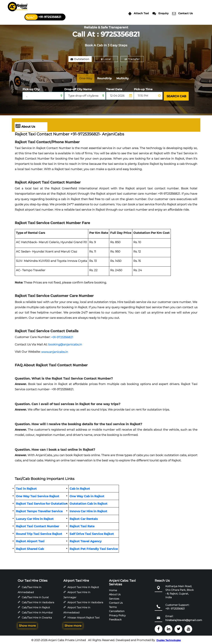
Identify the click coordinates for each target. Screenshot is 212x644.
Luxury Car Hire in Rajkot (35, 518)
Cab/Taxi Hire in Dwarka (37, 617)
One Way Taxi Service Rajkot (38, 495)
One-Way (87, 78)
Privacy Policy (117, 614)
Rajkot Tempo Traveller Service (39, 510)
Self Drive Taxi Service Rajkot (92, 533)
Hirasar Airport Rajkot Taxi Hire (81, 619)
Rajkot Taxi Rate (82, 525)
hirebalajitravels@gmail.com (184, 619)
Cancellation (117, 610)
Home (113, 589)
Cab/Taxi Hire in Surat (35, 596)
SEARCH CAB (176, 96)
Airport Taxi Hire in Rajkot (83, 586)
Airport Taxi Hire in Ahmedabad (77, 609)
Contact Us (182, 14)
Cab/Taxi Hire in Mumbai (37, 612)
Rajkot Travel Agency (86, 540)
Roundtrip (108, 78)
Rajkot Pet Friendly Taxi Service (94, 548)
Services (114, 598)
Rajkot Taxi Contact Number (38, 525)
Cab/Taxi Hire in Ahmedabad (30, 589)
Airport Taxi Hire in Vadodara (85, 602)
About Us (25, 126)
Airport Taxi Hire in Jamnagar (77, 594)
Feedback (115, 619)
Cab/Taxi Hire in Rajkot (36, 607)
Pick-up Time (143, 89)
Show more (27, 625)
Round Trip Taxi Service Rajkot (39, 533)
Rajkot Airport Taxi (30, 540)
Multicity (128, 78)
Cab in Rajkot (80, 488)
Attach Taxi (139, 14)
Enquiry (161, 14)
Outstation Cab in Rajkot (89, 503)
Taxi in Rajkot (26, 488)
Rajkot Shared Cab (30, 548)
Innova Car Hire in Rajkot (88, 510)
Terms (113, 606)
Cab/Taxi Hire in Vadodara (38, 602)
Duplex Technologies (169, 640)
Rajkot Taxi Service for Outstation (42, 503)
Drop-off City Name (78, 89)
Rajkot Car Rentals (84, 518)
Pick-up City (31, 89)
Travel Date (114, 89)
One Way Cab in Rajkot (87, 495)
